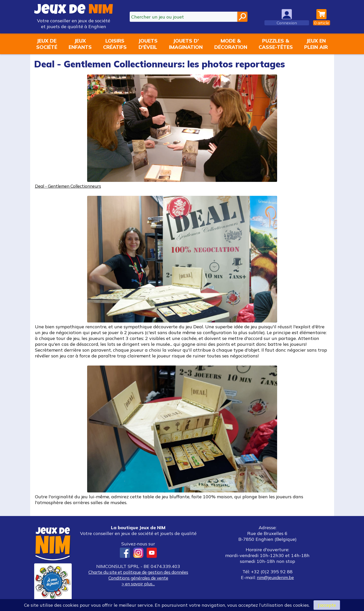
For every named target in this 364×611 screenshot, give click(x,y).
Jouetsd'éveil (148, 44)
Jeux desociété (47, 44)
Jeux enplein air (316, 44)
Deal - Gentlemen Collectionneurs (71, 186)
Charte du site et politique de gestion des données (138, 572)
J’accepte (327, 605)
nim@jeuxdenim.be (275, 577)
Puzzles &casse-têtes (276, 44)
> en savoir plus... (138, 584)
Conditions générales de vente (138, 578)
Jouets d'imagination (186, 44)
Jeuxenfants (80, 44)
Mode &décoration (231, 44)
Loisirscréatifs (115, 44)
